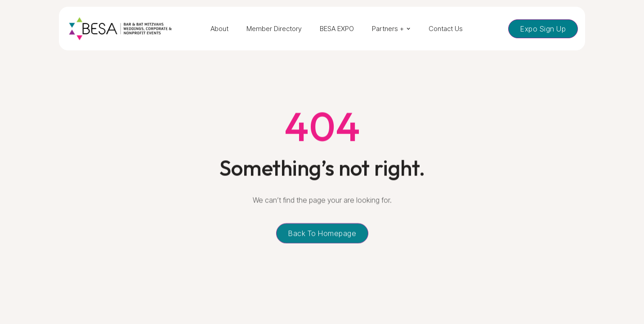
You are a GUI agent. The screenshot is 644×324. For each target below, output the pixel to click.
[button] (391, 29)
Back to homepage (322, 234)
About (219, 29)
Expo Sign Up (543, 29)
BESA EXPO (337, 29)
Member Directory (274, 29)
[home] (120, 29)
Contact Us (446, 29)
